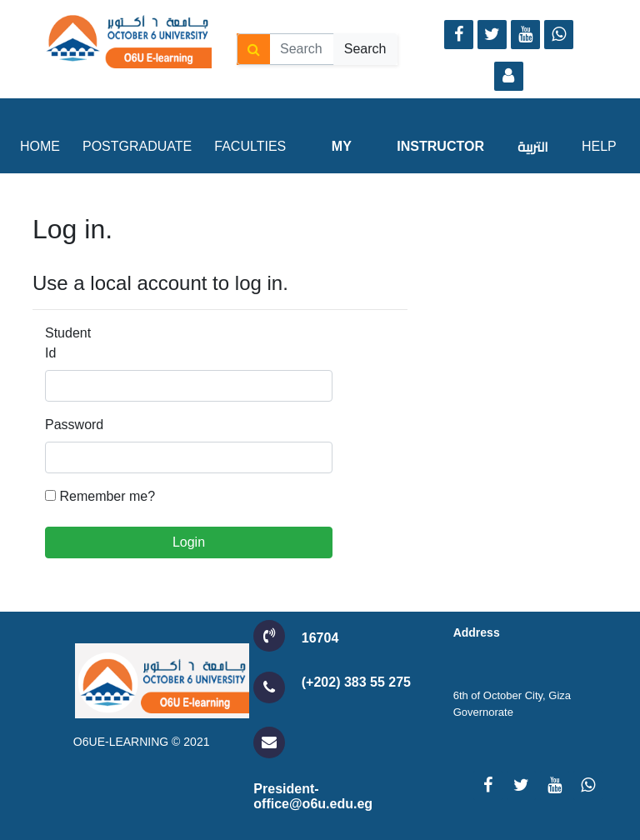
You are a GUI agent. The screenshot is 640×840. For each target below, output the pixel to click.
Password (70, 425)
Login (189, 542)
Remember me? (107, 496)
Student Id (68, 343)
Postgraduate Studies (137, 184)
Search (365, 49)
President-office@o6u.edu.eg (313, 796)
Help (599, 146)
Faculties (250, 146)
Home (40, 146)
